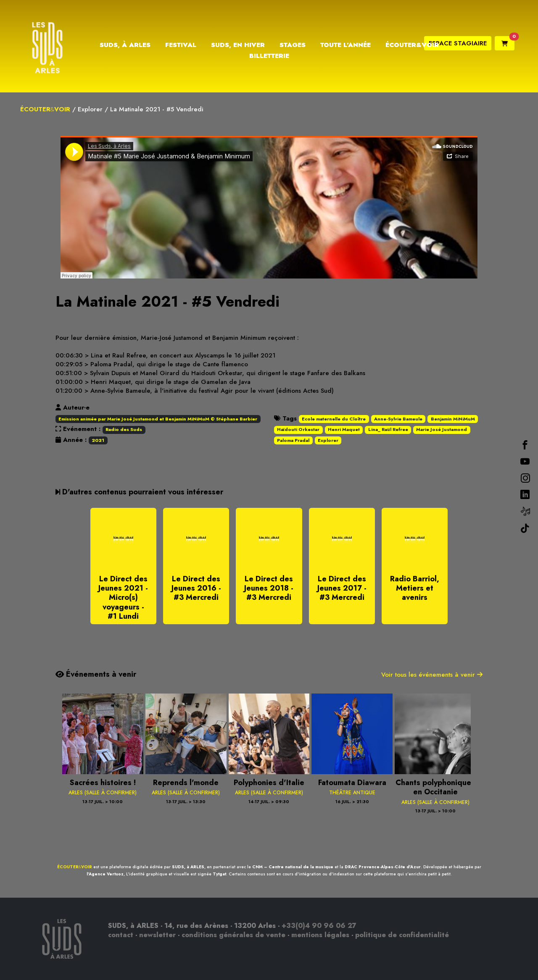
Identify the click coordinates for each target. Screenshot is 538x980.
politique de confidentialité (402, 935)
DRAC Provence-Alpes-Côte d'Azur (383, 867)
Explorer (90, 109)
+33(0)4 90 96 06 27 (319, 926)
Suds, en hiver (238, 45)
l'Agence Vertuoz (105, 874)
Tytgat (219, 874)
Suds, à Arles (125, 45)
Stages (293, 45)
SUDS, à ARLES (188, 867)
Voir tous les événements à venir (432, 675)
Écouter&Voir (412, 45)
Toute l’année (345, 45)
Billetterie (269, 56)
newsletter (157, 935)
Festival (181, 45)
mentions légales (320, 935)
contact (121, 935)
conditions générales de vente (233, 935)
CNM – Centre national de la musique (293, 867)
